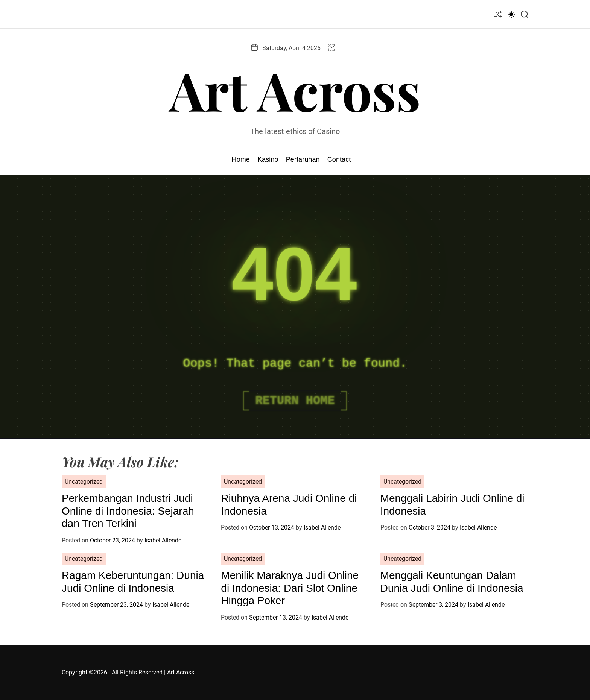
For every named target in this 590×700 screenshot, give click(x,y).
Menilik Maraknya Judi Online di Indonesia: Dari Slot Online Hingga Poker (290, 588)
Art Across (295, 90)
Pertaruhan (303, 159)
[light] (511, 14)
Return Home (295, 401)
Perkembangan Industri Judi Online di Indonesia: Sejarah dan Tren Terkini (128, 511)
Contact (339, 159)
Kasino (268, 159)
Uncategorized (84, 482)
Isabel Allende (163, 540)
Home (241, 159)
